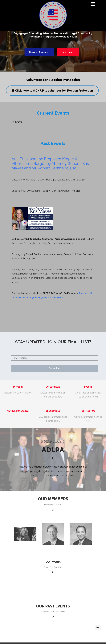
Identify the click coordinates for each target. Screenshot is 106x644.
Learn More (68, 52)
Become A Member (39, 52)
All (98, 628)
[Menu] (93, 4)
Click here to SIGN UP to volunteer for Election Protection (52, 91)
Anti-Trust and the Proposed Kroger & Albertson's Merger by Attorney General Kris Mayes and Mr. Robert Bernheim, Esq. (50, 164)
